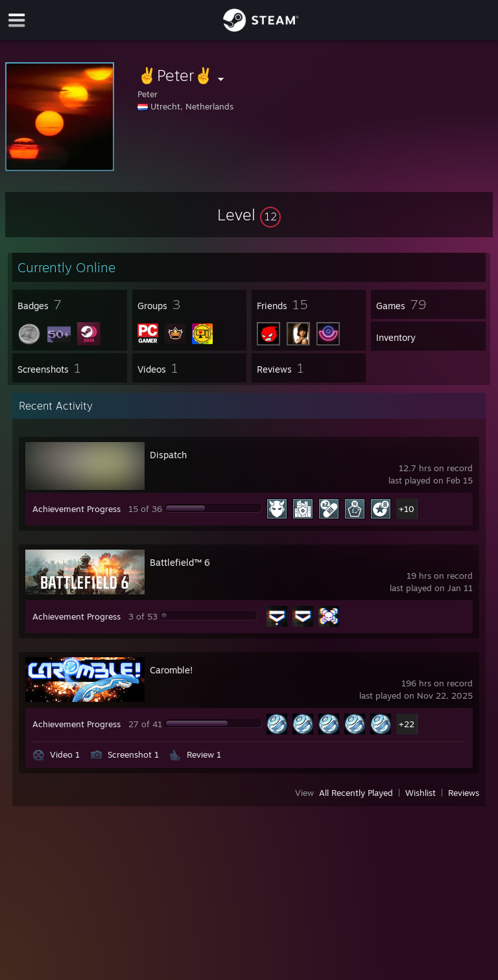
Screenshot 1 (133, 754)
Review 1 (204, 754)
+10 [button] (407, 509)
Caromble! (171, 670)
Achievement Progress (77, 509)
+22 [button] (407, 724)
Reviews (464, 793)
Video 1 (65, 754)
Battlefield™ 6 (180, 562)
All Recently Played (356, 793)
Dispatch (168, 455)
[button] (249, 215)
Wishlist (421, 793)
